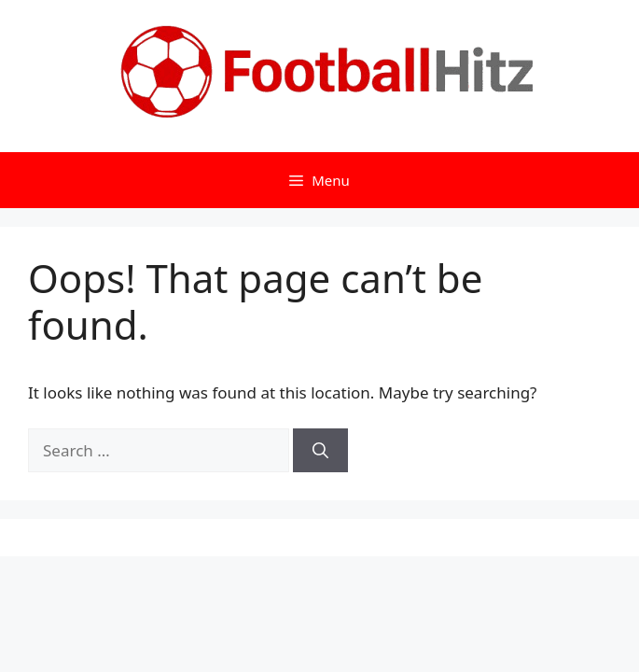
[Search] (320, 451)
